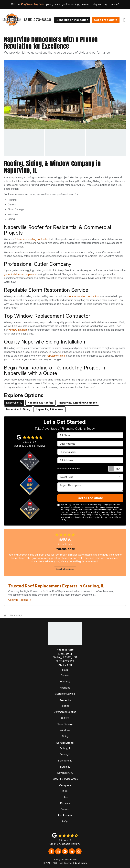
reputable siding (56, 356)
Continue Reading (20, 600)
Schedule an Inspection (72, 20)
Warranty (65, 681)
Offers (65, 797)
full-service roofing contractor (32, 239)
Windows (65, 730)
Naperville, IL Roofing (40, 403)
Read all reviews (65, 569)
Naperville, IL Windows (50, 409)
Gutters (65, 718)
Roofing (65, 706)
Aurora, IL (65, 754)
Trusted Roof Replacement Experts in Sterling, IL (56, 586)
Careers (65, 809)
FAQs (65, 821)
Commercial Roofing (65, 712)
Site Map (73, 860)
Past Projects (65, 815)
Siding (65, 736)
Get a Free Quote (106, 20)
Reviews (65, 803)
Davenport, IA (65, 773)
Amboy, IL (65, 748)
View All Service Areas (65, 779)
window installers (18, 330)
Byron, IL (65, 767)
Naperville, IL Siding (18, 409)
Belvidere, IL (65, 761)
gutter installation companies (20, 274)
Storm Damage (65, 724)
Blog (65, 791)
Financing (65, 688)
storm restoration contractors (83, 296)
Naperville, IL (14, 403)
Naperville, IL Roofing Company (78, 403)
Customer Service (65, 694)
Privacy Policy (60, 860)
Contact (65, 675)
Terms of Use (106, 517)
